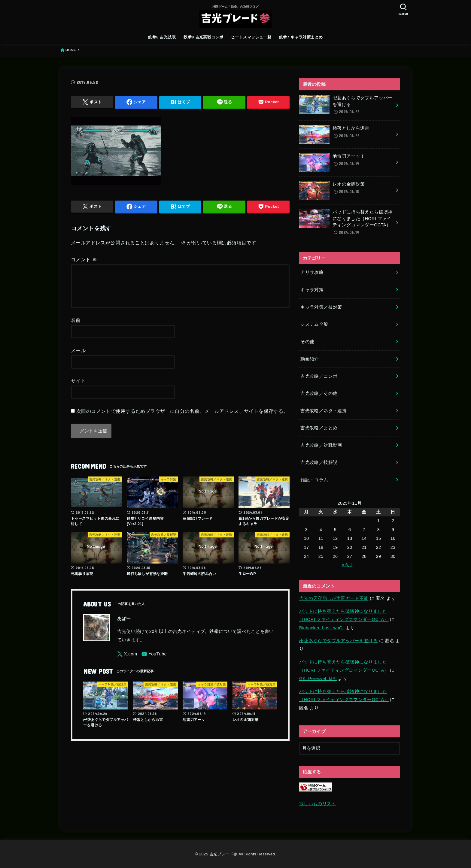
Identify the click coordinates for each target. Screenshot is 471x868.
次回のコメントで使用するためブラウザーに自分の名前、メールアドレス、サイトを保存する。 (182, 418)
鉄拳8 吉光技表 (162, 37)
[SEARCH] (403, 9)
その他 (307, 342)
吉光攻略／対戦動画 (321, 445)
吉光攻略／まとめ (319, 428)
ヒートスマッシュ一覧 (251, 37)
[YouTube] (154, 661)
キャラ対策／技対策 (321, 307)
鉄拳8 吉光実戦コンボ (203, 37)
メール (78, 358)
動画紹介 (310, 359)
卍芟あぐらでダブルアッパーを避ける (338, 641)
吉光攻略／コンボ (319, 376)
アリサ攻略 (312, 272)
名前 (76, 327)
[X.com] (127, 661)
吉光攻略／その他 (319, 393)
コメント (84, 259)
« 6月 (347, 565)
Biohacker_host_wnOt (322, 628)
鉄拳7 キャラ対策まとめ (301, 37)
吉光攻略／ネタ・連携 (324, 411)
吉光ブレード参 (223, 854)
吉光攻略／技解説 (319, 462)
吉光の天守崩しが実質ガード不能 (334, 598)
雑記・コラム (314, 480)
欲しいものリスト (318, 804)
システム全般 (314, 324)
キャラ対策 (312, 290)
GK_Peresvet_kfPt (318, 679)
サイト (78, 388)
